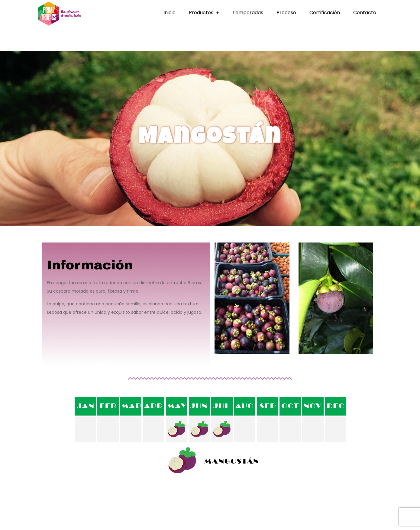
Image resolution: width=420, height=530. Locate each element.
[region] (210, 139)
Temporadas (248, 13)
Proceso (286, 13)
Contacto (365, 13)
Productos (201, 13)
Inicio (170, 13)
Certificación (325, 13)
